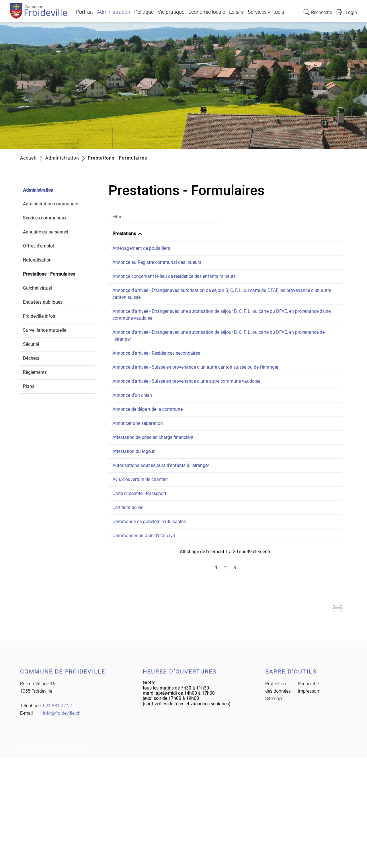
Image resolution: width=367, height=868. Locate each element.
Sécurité (31, 344)
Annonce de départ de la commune (148, 457)
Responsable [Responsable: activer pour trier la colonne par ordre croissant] (260, 234)
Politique (144, 12)
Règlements (35, 372)
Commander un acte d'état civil (144, 639)
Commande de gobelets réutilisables (149, 625)
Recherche (308, 794)
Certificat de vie (128, 604)
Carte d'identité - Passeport (139, 583)
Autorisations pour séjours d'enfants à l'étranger (161, 541)
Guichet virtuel (37, 288)
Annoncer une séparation (138, 478)
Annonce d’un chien (132, 443)
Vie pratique (171, 12)
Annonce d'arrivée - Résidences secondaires (156, 381)
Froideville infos (39, 316)
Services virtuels (266, 12)
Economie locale (207, 12)
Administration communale (50, 204)
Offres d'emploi (38, 246)
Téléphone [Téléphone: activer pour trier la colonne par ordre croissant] (320, 234)
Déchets (31, 358)
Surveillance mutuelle (45, 330)
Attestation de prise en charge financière (153, 499)
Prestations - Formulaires (59, 273)
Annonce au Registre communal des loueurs (157, 269)
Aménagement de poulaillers (141, 248)
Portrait (84, 12)
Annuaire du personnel (46, 232)
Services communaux (45, 218)
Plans (29, 386)
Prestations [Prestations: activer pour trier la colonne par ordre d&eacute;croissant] (124, 234)
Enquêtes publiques (43, 302)
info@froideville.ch (62, 823)
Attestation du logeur (133, 520)
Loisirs (236, 12)
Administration (114, 12)
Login (351, 12)
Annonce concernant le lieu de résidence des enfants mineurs (174, 290)
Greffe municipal (264, 443)
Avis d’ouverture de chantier (140, 562)
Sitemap (274, 809)
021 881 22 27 (324, 248)
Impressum (309, 801)
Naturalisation (37, 260)
